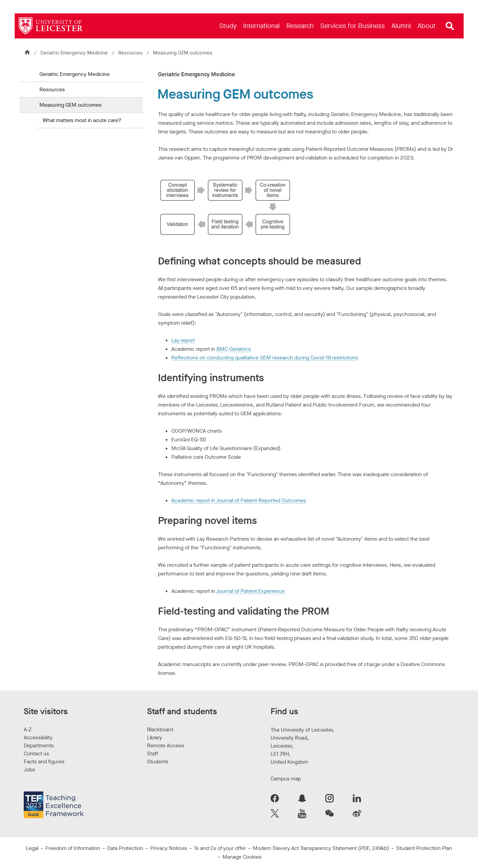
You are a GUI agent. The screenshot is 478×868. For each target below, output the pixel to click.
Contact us (36, 753)
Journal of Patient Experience (250, 591)
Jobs (29, 770)
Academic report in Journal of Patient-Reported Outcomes (239, 500)
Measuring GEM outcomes (70, 105)
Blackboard (160, 729)
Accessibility (38, 737)
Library (154, 737)
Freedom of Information (73, 848)
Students (158, 762)
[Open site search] (450, 26)
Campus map (286, 779)
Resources (130, 53)
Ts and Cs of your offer (220, 848)
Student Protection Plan (424, 848)
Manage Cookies (242, 857)
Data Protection (125, 848)
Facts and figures (44, 762)
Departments (39, 745)
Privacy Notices (169, 848)
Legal (32, 848)
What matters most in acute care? (82, 120)
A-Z (28, 729)
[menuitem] (228, 26)
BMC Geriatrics (234, 349)
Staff (152, 753)
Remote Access (166, 745)
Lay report (183, 340)
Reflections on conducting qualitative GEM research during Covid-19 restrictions (265, 358)
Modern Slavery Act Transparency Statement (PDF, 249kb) (321, 848)
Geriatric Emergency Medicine (74, 53)
